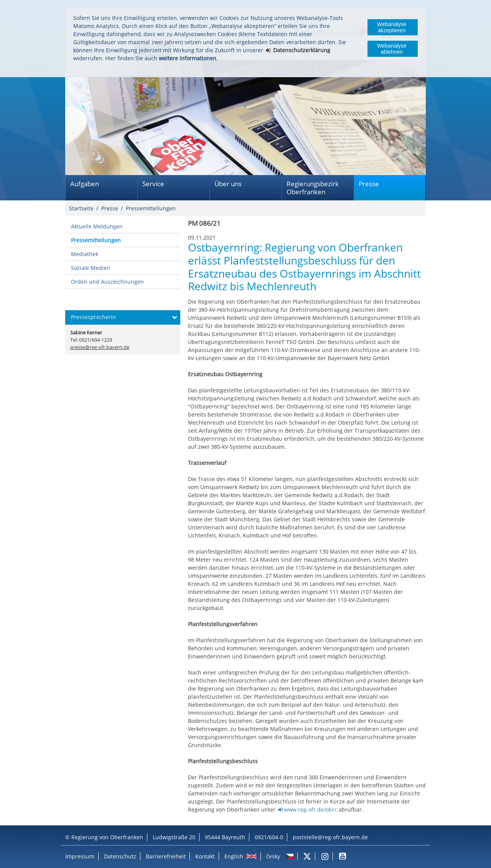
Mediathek (85, 254)
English (234, 856)
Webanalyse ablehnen (392, 49)
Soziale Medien (91, 268)
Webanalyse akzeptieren (392, 27)
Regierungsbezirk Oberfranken (313, 188)
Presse (369, 184)
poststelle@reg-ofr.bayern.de (330, 837)
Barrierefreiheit (166, 856)
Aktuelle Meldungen (97, 226)
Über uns (228, 184)
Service (153, 184)
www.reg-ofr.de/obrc (311, 809)
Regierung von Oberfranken (107, 837)
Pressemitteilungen (151, 208)
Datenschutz (120, 856)
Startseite (81, 208)
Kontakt (205, 856)
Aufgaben (85, 184)
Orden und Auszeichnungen (107, 282)
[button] (123, 317)
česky (273, 856)
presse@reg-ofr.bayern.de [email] (100, 347)
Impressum (80, 856)
